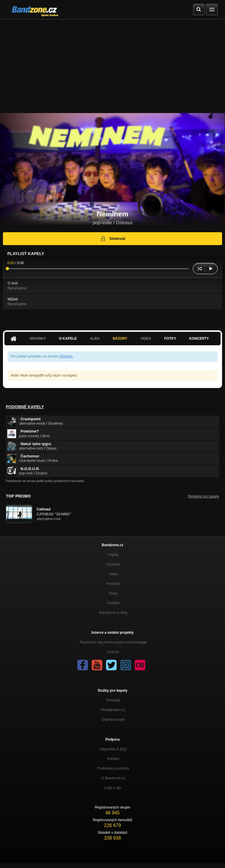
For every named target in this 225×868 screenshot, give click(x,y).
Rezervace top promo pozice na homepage (113, 642)
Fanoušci (113, 584)
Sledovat (113, 239)
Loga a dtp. (113, 788)
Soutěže (113, 603)
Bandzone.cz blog (113, 613)
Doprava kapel (113, 720)
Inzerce (113, 652)
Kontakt (113, 759)
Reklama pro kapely (204, 496)
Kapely (113, 555)
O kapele (68, 339)
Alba (95, 339)
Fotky (170, 339)
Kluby (113, 593)
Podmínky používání (113, 768)
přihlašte (66, 356)
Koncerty (199, 339)
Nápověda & (113, 749)
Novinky (38, 339)
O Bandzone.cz (113, 778)
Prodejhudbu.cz (113, 710)
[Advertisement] (112, 63)
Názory (120, 339)
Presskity (113, 700)
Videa (146, 339)
